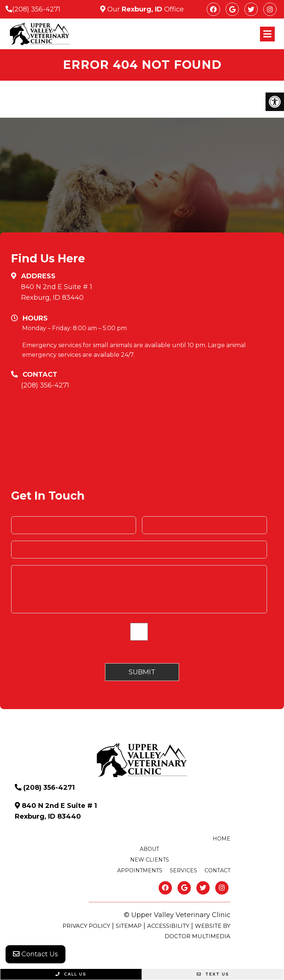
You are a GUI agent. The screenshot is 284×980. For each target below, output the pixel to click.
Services (183, 870)
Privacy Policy (86, 926)
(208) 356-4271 (36, 9)
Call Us (71, 974)
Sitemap (129, 926)
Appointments (140, 870)
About (149, 849)
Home (222, 839)
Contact (217, 870)
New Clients (150, 860)
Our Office (145, 9)
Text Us (213, 974)
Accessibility (168, 926)
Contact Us (35, 954)
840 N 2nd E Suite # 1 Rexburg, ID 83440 (57, 292)
